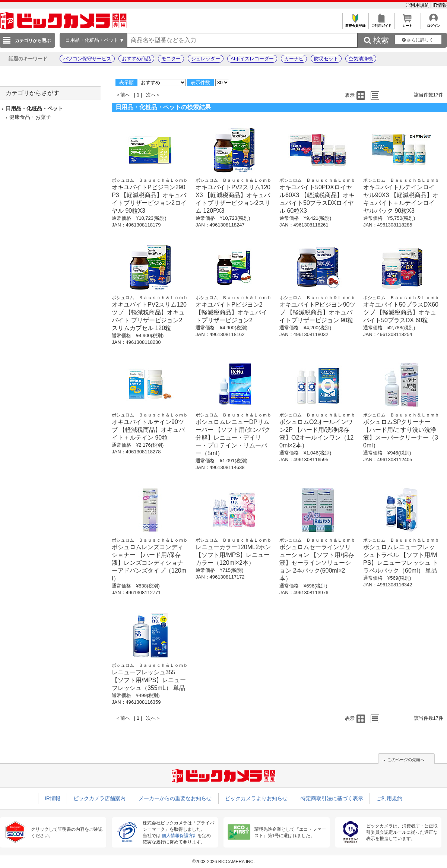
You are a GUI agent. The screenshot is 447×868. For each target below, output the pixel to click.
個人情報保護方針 (180, 836)
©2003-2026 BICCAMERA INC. (223, 862)
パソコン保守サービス (87, 59)
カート (407, 24)
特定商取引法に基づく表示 (332, 798)
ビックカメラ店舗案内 (99, 798)
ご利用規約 (418, 5)
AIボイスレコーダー (252, 59)
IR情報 (440, 5)
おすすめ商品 (136, 59)
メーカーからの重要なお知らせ (175, 798)
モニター (171, 59)
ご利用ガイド (381, 24)
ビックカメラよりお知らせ (256, 798)
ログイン (433, 24)
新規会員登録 (355, 24)
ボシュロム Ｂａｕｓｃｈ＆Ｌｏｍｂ (150, 180)
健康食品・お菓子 (30, 117)
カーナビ (294, 59)
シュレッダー (206, 59)
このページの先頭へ (406, 760)
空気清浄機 (361, 59)
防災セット (326, 59)
